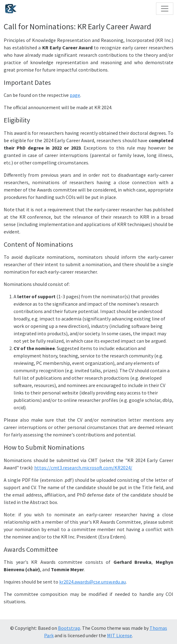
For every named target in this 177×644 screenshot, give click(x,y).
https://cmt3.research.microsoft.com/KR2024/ (83, 468)
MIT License (119, 635)
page (75, 95)
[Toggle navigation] (165, 9)
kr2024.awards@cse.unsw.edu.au (93, 582)
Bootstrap (69, 628)
